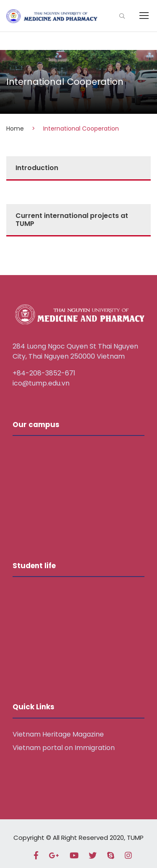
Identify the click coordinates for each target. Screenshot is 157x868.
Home (15, 128)
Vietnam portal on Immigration (64, 748)
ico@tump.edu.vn (41, 383)
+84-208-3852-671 (44, 373)
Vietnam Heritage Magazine (58, 734)
